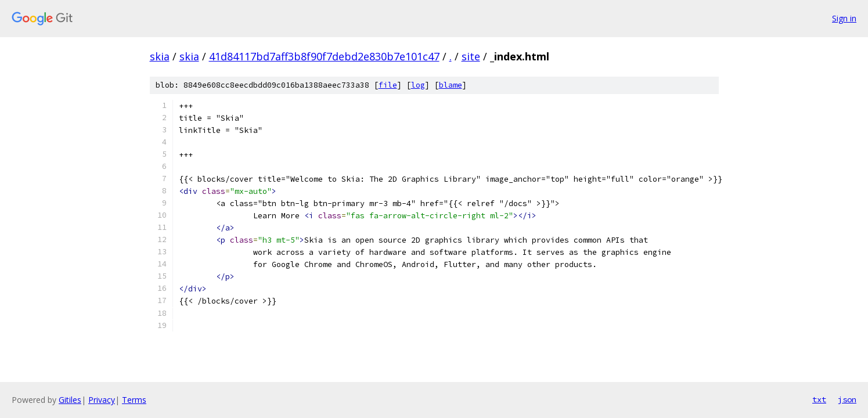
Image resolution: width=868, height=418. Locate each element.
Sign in (844, 18)
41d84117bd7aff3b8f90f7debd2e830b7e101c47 (324, 56)
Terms (134, 400)
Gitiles (70, 400)
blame (451, 85)
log (418, 85)
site (471, 56)
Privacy (102, 400)
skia (160, 56)
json (847, 399)
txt (819, 399)
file (388, 85)
